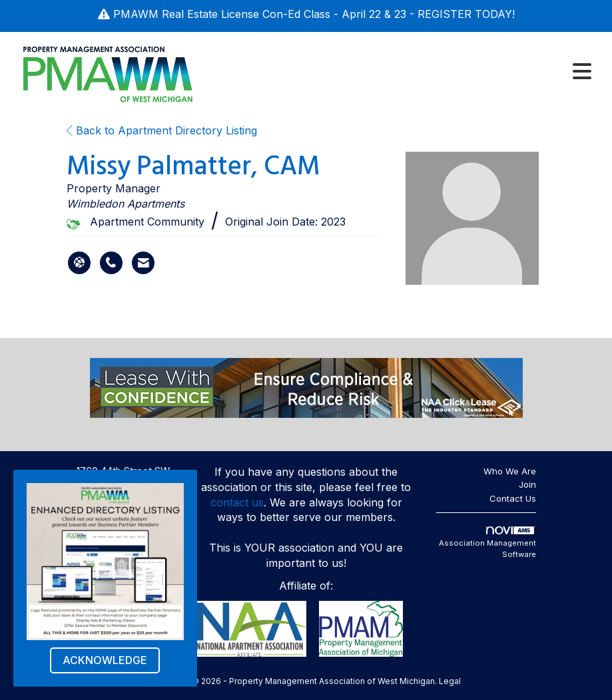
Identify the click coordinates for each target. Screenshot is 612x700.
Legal (450, 681)
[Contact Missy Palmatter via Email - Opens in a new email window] (143, 263)
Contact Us (513, 498)
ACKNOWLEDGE (105, 660)
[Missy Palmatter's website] (79, 263)
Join (527, 484)
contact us (237, 502)
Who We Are (510, 471)
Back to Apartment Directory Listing (162, 130)
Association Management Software (487, 543)
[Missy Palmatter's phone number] (111, 263)
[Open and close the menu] (402, 72)
